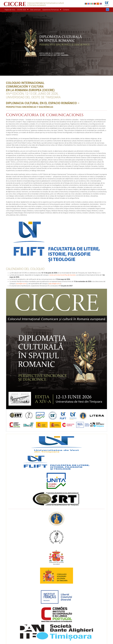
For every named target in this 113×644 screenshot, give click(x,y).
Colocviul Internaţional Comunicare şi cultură (46, 3)
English (101, 4)
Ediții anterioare (35, 10)
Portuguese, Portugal (95, 4)
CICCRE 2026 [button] (22, 10)
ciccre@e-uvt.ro (21, 284)
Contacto (66, 10)
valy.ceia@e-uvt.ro (55, 284)
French (89, 4)
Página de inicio (10, 10)
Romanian (86, 4)
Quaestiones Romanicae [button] (51, 10)
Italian (92, 4)
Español (98, 4)
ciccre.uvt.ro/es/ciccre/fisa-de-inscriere (62, 275)
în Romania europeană (37, 5)
